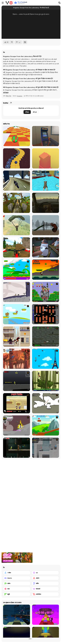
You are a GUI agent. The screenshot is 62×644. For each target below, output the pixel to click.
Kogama (20, 96)
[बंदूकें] (17, 594)
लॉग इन (35, 112)
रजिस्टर (27, 112)
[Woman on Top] (46, 359)
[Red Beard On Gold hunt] (17, 314)
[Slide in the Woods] (46, 225)
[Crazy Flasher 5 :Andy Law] (17, 448)
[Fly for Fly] (46, 247)
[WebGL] (17, 578)
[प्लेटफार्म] (45, 589)
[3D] (45, 573)
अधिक (31, 639)
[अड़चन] (45, 578)
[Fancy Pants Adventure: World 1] (17, 292)
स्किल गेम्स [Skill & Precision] (9, 96)
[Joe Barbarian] (46, 270)
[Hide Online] (46, 136)
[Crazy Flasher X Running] (17, 381)
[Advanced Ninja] (46, 403)
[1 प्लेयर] (17, 573)
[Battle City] (46, 314)
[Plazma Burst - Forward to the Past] (46, 448)
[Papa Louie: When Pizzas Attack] (17, 403)
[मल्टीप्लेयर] (45, 594)
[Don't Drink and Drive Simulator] (46, 203)
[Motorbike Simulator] (17, 181)
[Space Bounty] (46, 336)
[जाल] (17, 589)
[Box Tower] (46, 158)
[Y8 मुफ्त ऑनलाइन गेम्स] (9, 3)
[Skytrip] (17, 136)
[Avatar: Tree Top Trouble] (17, 359)
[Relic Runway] (17, 203)
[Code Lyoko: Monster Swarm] (46, 381)
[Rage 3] (17, 425)
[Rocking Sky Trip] (17, 158)
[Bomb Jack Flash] (46, 292)
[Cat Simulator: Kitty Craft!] (46, 181)
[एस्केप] (17, 583)
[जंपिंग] (45, 583)
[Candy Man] (17, 270)
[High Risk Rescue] (17, 336)
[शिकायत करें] (18, 42)
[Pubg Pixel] (17, 225)
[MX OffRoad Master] (17, 247)
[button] (6, 93)
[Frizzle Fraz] (46, 425)
